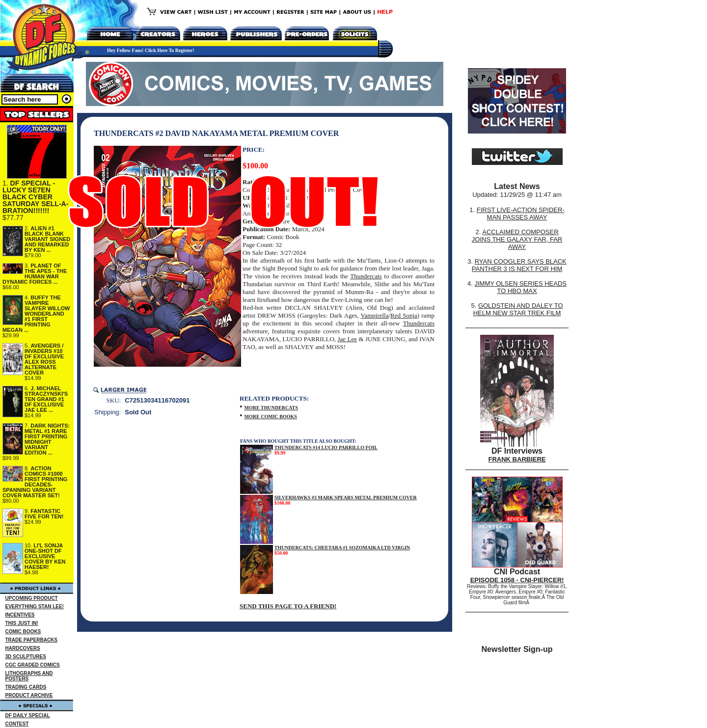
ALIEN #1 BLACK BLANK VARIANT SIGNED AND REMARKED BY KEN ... (47, 239)
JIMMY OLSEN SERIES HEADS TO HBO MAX (520, 287)
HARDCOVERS (23, 648)
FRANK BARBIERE (517, 459)
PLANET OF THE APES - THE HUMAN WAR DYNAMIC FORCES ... (35, 274)
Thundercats (366, 276)
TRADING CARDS (26, 687)
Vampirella (374, 315)
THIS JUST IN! (22, 623)
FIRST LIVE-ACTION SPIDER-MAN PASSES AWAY (521, 214)
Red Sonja (404, 315)
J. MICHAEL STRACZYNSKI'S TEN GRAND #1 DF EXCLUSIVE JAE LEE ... (46, 399)
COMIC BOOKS (23, 632)
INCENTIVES (20, 615)
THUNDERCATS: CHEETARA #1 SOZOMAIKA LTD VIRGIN (342, 548)
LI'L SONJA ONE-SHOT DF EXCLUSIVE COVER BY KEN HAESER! (45, 556)
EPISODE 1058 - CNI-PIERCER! (517, 580)
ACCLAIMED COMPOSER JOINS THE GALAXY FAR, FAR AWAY (517, 239)
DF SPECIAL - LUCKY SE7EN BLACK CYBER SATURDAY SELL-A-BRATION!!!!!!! (35, 197)
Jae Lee (347, 339)
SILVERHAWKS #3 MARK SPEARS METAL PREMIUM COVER (346, 498)
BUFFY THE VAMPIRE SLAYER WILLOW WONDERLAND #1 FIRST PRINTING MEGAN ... (36, 314)
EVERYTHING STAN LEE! (35, 607)
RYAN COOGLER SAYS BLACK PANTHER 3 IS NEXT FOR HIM (519, 265)
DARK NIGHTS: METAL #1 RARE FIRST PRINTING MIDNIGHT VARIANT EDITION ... (47, 439)
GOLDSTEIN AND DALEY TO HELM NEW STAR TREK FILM (518, 309)
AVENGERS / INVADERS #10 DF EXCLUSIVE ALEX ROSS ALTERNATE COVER (44, 359)
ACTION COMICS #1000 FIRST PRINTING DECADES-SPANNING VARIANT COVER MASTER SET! (35, 482)
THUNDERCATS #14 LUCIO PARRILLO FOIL (326, 447)
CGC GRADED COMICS (33, 665)
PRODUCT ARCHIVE (29, 695)
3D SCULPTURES (26, 657)
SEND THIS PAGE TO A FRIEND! (288, 606)
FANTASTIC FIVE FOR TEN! (44, 514)
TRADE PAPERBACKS (32, 640)
